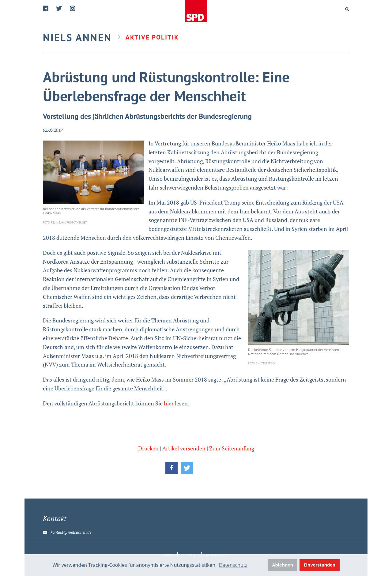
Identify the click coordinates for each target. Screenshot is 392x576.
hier (169, 403)
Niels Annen (77, 37)
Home (197, 11)
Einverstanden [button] (320, 565)
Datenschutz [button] (233, 565)
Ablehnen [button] (283, 565)
